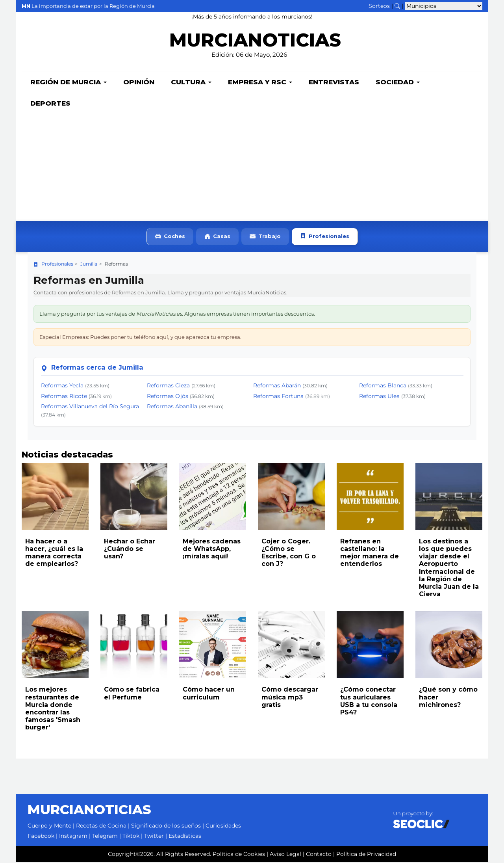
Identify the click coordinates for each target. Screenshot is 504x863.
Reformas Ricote (64, 397)
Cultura (191, 83)
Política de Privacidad (366, 855)
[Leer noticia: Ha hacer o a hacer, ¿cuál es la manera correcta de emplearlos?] (55, 497)
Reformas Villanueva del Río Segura (90, 407)
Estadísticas (185, 837)
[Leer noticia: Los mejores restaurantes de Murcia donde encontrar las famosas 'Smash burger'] (55, 645)
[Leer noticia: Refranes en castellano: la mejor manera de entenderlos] (370, 497)
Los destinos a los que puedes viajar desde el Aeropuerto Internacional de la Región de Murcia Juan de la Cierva (449, 568)
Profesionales (325, 237)
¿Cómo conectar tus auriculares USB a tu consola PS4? (369, 702)
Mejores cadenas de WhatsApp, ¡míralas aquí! (212, 550)
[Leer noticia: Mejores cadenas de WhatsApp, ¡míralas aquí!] (213, 497)
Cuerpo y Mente (49, 826)
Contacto (319, 855)
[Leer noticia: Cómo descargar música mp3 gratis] (291, 645)
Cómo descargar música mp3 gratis (290, 698)
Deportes (50, 104)
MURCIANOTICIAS (255, 42)
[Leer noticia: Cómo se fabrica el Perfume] (134, 645)
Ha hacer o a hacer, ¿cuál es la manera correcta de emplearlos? (54, 553)
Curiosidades (223, 826)
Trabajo (265, 237)
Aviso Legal (285, 855)
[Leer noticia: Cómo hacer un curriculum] (213, 645)
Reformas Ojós (168, 397)
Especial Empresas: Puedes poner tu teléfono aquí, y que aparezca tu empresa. (140, 338)
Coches (170, 237)
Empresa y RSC (260, 83)
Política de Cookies (239, 855)
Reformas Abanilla (172, 407)
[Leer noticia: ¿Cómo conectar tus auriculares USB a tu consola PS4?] (370, 645)
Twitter (154, 837)
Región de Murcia (69, 83)
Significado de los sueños (166, 826)
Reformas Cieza (168, 386)
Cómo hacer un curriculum (209, 694)
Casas (217, 237)
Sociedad (398, 83)
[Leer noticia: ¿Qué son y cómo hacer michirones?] (449, 645)
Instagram (73, 837)
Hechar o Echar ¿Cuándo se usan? (130, 550)
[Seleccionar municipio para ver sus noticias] (444, 6)
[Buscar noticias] (397, 6)
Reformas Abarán (277, 386)
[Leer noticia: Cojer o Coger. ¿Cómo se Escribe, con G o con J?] (291, 497)
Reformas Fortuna (278, 397)
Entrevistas (334, 83)
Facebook (41, 837)
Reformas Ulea (379, 397)
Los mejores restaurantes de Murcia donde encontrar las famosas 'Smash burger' (53, 709)
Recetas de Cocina (101, 826)
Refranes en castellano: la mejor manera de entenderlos (370, 553)
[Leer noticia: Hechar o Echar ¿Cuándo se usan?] (134, 497)
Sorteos (379, 6)
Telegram (105, 837)
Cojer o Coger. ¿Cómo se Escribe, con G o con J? (289, 553)
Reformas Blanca (383, 386)
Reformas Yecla (62, 386)
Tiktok (131, 837)
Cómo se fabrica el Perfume (132, 694)
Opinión (139, 83)
